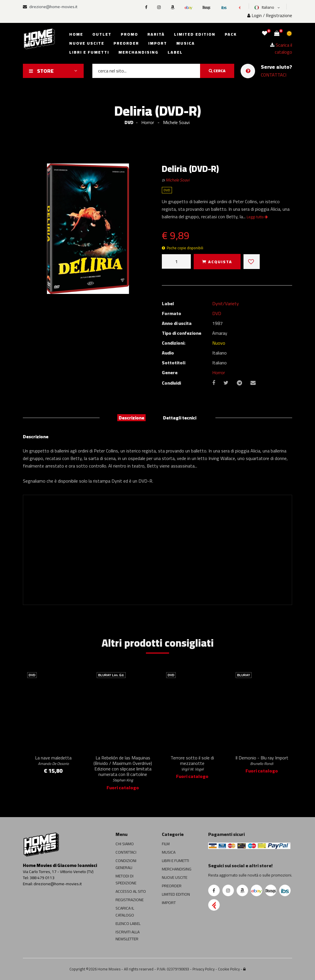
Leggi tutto (257, 217)
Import (158, 43)
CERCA (217, 71)
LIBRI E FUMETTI (175, 861)
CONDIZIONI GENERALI (126, 864)
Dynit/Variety (226, 303)
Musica (186, 43)
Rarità (156, 34)
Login (254, 16)
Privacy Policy (204, 969)
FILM (166, 844)
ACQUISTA (217, 262)
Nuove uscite (87, 43)
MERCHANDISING (177, 869)
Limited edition (195, 34)
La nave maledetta (53, 760)
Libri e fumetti (89, 52)
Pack (231, 34)
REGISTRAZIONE (130, 900)
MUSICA (169, 852)
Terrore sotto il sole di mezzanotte (192, 763)
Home (76, 34)
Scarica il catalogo (281, 48)
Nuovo (219, 343)
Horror (219, 372)
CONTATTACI (274, 75)
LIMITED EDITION (176, 894)
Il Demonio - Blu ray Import (262, 760)
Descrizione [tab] (131, 418)
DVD (129, 122)
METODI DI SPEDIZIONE (126, 879)
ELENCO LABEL (128, 923)
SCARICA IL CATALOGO (125, 912)
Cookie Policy (229, 969)
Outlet (102, 34)
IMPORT (169, 903)
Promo (129, 34)
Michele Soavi (177, 180)
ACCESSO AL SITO (131, 891)
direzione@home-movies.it (50, 7)
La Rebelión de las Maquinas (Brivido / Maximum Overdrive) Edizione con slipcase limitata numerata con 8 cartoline (123, 769)
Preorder (126, 43)
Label (175, 52)
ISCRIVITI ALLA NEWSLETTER (128, 935)
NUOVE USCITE (175, 877)
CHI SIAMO (125, 844)
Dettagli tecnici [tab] (180, 418)
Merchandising (138, 52)
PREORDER (172, 886)
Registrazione (279, 16)
